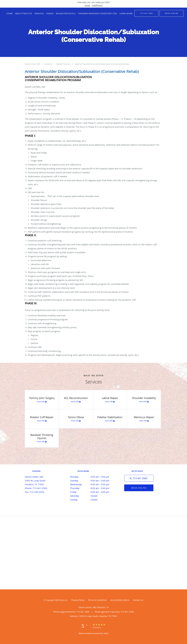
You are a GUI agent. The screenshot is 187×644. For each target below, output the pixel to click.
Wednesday (93, 484)
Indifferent (97, 5)
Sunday (93, 500)
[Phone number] (139, 478)
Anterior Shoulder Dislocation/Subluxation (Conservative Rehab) (102, 64)
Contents (48, 64)
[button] (172, 13)
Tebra (106, 633)
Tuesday (93, 481)
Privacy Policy (78, 600)
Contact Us (138, 600)
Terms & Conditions (97, 600)
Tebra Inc (63, 600)
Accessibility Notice (120, 600)
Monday (93, 477)
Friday (93, 492)
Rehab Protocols (64, 64)
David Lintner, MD (33, 64)
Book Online (139, 488)
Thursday (93, 488)
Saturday (93, 496)
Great (87, 5)
